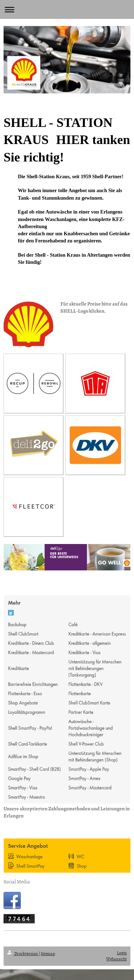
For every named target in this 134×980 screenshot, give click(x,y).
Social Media (17, 881)
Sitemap (48, 954)
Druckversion (23, 954)
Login (122, 953)
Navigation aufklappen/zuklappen (67, 9)
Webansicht (116, 959)
